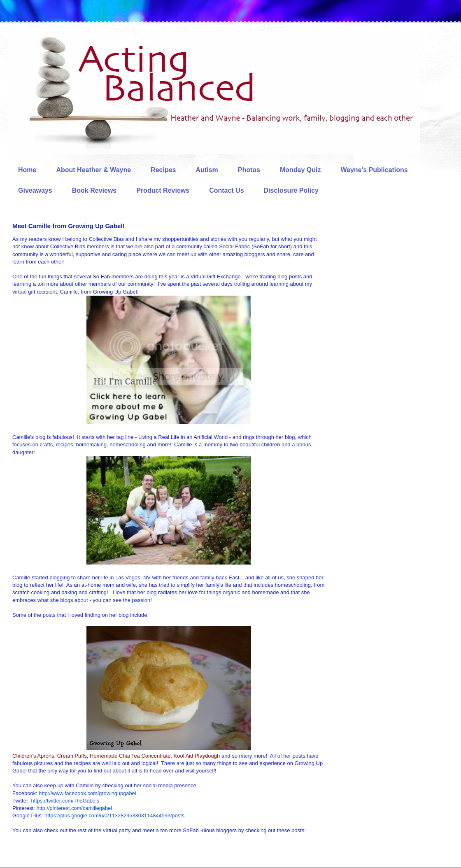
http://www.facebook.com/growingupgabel (87, 793)
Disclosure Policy (291, 190)
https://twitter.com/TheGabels (65, 801)
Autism (207, 170)
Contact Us (226, 190)
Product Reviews (163, 190)
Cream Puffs (72, 756)
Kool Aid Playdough (197, 756)
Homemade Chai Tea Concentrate (130, 756)
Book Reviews (94, 190)
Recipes (163, 170)
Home (27, 170)
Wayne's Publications (374, 170)
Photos (249, 170)
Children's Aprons (33, 756)
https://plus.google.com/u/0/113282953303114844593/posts (114, 815)
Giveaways (35, 190)
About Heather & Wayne (93, 170)
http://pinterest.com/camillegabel (75, 808)
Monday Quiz (300, 170)
